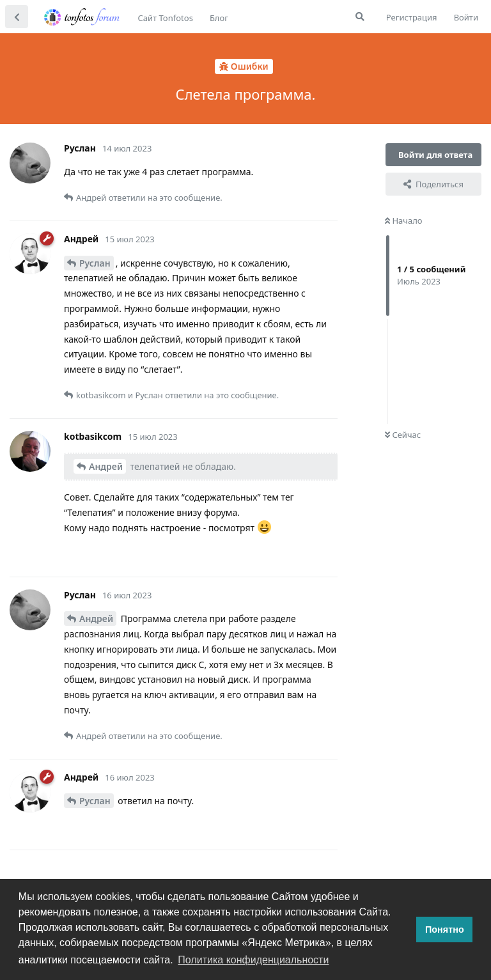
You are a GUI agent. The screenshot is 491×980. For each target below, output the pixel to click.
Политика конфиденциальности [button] (253, 960)
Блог (219, 18)
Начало (404, 221)
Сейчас (403, 435)
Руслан (95, 263)
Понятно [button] (445, 929)
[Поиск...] (360, 17)
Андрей (106, 466)
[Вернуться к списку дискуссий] (17, 17)
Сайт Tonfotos (166, 18)
